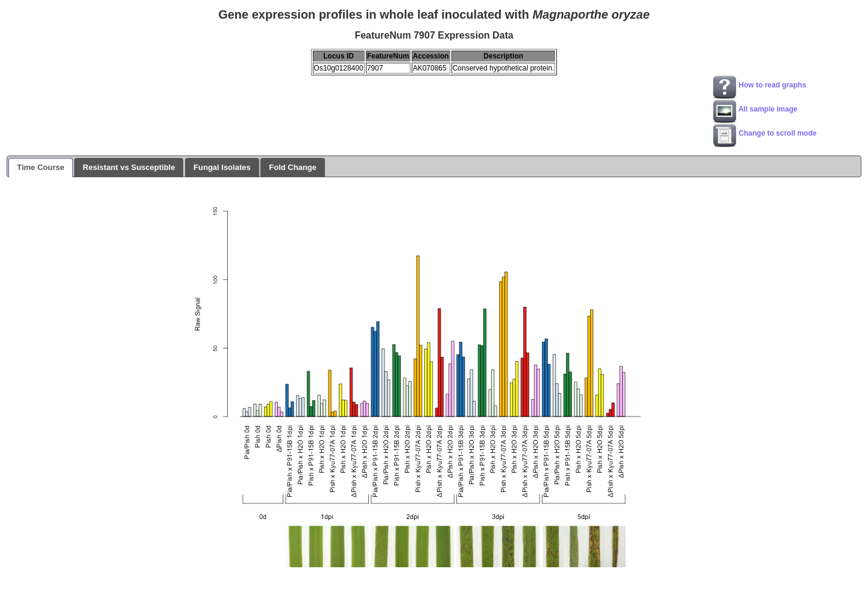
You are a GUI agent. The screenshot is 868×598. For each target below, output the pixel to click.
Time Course (41, 167)
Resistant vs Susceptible (129, 167)
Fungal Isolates (222, 167)
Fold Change (293, 167)
